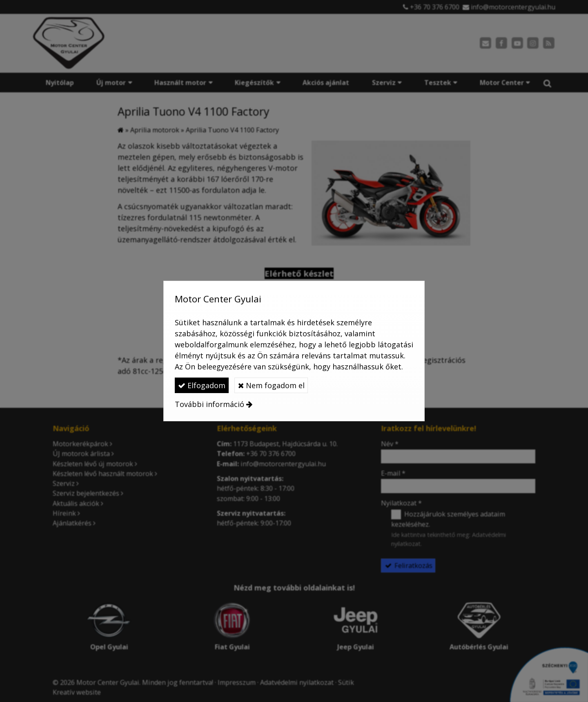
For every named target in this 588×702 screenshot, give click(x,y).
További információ (209, 404)
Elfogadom (202, 385)
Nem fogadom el (271, 385)
